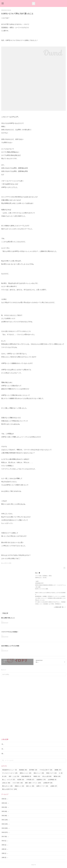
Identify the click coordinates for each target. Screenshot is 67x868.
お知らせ (6, 783)
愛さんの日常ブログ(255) (6, 563)
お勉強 (54, 786)
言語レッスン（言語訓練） (9, 749)
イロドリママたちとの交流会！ (10, 632)
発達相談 (23, 770)
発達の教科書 (26, 777)
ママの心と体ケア (46, 770)
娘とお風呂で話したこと (8, 618)
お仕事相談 (52, 780)
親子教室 (33, 770)
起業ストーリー (42, 786)
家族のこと (19, 786)
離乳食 (57, 777)
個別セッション (26, 773)
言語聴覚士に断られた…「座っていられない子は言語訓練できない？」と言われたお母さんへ (27, 745)
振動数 (58, 770)
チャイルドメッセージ (10, 773)
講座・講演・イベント (33, 783)
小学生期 (30, 780)
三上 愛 (38, 573)
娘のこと (30, 786)
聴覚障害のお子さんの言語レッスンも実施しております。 (18, 754)
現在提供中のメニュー (9, 770)
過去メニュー (39, 773)
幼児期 (21, 780)
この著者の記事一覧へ (60, 607)
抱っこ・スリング (9, 780)
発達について (51, 773)
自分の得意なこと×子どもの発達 (10, 646)
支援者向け (41, 780)
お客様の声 (48, 783)
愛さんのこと (7, 786)
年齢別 (37, 777)
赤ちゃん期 (47, 777)
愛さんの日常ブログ (10, 790)
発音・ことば (14, 777)
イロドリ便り (18, 783)
